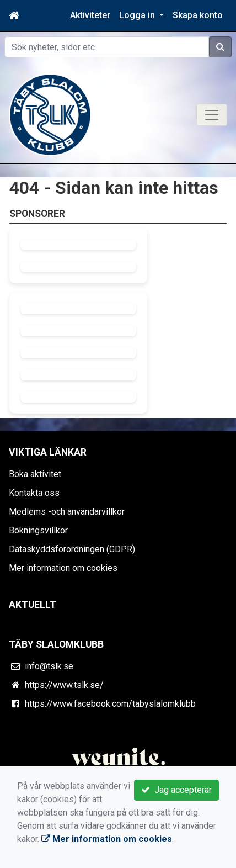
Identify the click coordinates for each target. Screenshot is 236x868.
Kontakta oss (34, 493)
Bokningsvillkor (38, 530)
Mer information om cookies (63, 568)
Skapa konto (198, 15)
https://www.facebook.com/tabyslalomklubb (110, 704)
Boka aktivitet (35, 474)
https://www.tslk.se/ (64, 685)
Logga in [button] (138, 15)
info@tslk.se (49, 666)
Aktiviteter (90, 15)
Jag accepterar (176, 790)
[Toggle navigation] (212, 115)
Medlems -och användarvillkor (67, 512)
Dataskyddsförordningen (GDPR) (72, 549)
